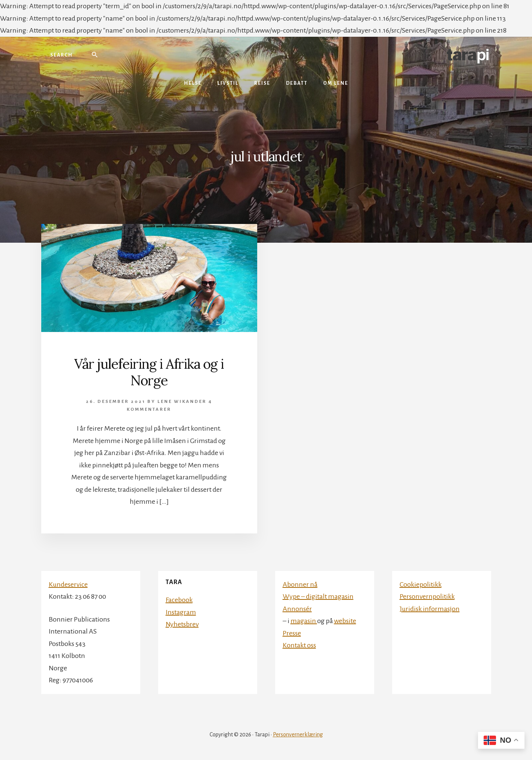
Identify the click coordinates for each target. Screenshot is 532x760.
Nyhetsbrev (182, 624)
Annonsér (297, 609)
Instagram (181, 612)
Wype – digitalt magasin (318, 596)
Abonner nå (300, 584)
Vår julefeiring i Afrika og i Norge (149, 372)
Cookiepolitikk (421, 584)
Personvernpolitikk (427, 596)
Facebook (179, 600)
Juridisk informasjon (430, 609)
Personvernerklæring (298, 734)
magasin (304, 621)
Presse (292, 633)
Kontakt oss (299, 645)
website (345, 621)
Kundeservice (68, 584)
